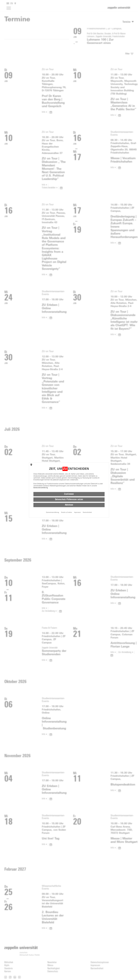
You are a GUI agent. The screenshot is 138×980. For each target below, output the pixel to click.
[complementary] (31, 465)
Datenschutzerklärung (41, 488)
